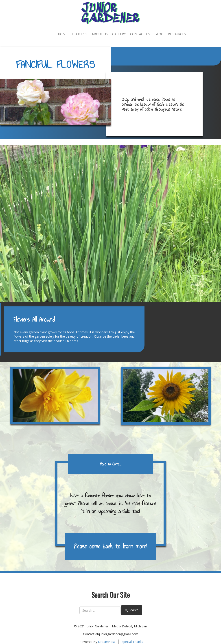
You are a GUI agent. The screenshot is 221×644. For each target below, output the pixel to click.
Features (80, 34)
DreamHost (107, 642)
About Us (100, 34)
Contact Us (140, 34)
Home (63, 34)
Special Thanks (132, 642)
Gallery (119, 34)
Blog (159, 34)
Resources (177, 34)
